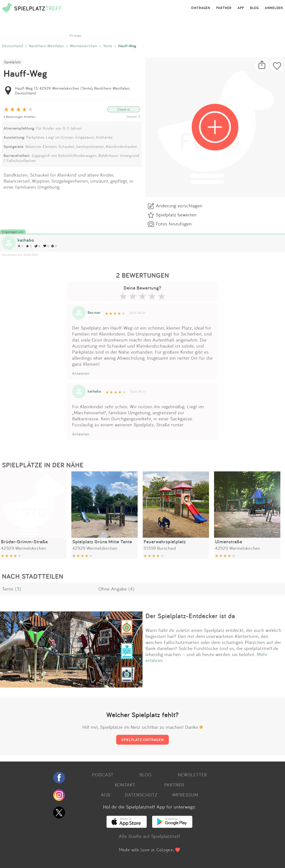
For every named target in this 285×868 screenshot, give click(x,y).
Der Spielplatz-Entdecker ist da (190, 616)
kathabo (26, 240)
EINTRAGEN (201, 8)
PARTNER (224, 8)
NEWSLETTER (192, 775)
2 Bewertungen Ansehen (19, 117)
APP (241, 8)
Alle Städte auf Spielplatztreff (150, 836)
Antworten (81, 373)
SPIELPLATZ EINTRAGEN (142, 740)
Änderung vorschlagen (179, 206)
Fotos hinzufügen (174, 224)
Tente (108, 46)
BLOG (254, 8)
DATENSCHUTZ (141, 795)
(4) (131, 589)
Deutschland (13, 46)
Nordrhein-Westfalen (47, 46)
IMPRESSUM (185, 795)
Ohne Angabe (113, 589)
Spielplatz (12, 62)
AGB (106, 795)
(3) (18, 589)
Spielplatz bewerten (176, 215)
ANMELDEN (274, 8)
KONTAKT (125, 785)
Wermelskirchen (84, 46)
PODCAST (103, 775)
